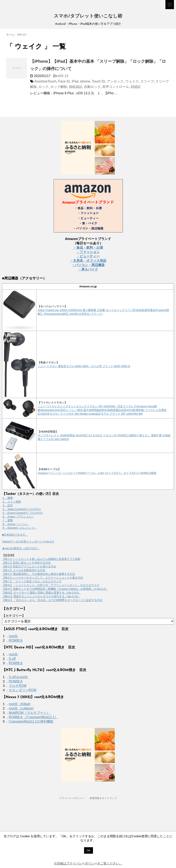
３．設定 (7, 505)
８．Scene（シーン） (15, 524)
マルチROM (18, 686)
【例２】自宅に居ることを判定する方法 (26, 563)
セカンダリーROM (23, 690)
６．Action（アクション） (18, 517)
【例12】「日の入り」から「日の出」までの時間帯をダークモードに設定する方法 (52, 600)
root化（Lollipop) (21, 708)
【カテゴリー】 (14, 616)
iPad (75, 81)
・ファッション (88, 252)
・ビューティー (88, 256)
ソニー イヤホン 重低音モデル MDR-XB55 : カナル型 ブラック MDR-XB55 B (84, 366)
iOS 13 (63, 76)
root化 (13, 636)
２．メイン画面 (12, 502)
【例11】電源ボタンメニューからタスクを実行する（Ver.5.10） (41, 596)
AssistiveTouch (45, 81)
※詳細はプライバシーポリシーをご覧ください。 (88, 863)
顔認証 (136, 87)
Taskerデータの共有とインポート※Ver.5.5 (28, 542)
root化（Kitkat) (20, 704)
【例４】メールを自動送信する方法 (24, 570)
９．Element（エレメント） (19, 528)
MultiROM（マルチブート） (29, 713)
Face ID (64, 81)
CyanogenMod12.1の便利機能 (31, 721)
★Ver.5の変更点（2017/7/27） (21, 548)
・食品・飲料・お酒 (88, 248)
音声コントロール (116, 87)
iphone (85, 81)
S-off (12, 659)
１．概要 (7, 498)
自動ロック (92, 87)
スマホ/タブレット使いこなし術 (88, 16)
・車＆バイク (88, 269)
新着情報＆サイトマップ (103, 798)
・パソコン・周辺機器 (88, 265)
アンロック (115, 81)
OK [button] (89, 850)
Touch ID (98, 81)
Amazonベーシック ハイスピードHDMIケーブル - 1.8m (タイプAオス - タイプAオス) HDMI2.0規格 (97, 473)
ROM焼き (16, 640)
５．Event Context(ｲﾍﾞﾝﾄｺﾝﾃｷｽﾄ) (22, 513)
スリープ (147, 81)
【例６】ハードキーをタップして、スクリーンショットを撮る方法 (43, 578)
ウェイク (132, 81)
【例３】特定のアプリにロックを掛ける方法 (29, 566)
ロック (44, 87)
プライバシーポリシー (72, 798)
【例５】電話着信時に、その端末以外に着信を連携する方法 (38, 574)
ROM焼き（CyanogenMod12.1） (33, 717)
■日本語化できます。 (15, 535)
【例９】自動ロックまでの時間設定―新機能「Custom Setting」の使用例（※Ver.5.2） (55, 589)
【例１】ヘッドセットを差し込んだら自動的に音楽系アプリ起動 (41, 559)
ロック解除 (59, 87)
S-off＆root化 (18, 677)
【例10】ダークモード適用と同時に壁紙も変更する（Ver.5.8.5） (41, 593)
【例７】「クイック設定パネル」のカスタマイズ (32, 581)
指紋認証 (76, 87)
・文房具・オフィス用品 (88, 261)
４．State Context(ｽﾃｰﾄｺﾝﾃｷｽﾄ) (21, 509)
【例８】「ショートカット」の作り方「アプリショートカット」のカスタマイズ (51, 585)
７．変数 (7, 520)
